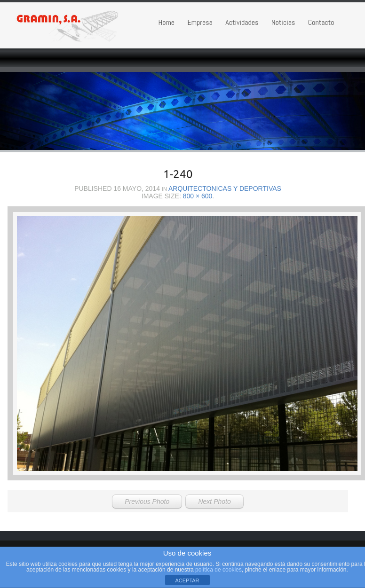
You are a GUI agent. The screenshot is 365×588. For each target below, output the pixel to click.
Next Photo (214, 502)
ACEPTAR (187, 580)
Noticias (283, 22)
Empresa (200, 22)
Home (166, 22)
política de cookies (218, 570)
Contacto (321, 22)
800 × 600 (198, 196)
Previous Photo (147, 502)
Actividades (242, 22)
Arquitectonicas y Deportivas (225, 188)
